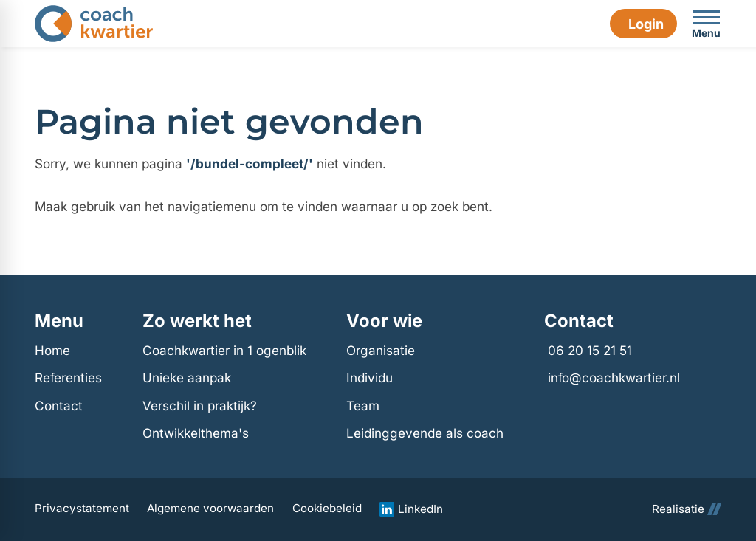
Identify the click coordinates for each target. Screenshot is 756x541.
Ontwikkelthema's (196, 433)
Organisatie (381, 350)
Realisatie (687, 509)
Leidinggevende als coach (425, 433)
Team (363, 406)
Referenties (68, 378)
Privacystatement (82, 509)
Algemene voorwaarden (210, 509)
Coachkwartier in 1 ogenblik (224, 350)
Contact (59, 406)
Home (52, 350)
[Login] (643, 24)
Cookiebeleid (327, 509)
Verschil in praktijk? (200, 406)
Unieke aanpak (187, 378)
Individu (370, 378)
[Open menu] (707, 24)
